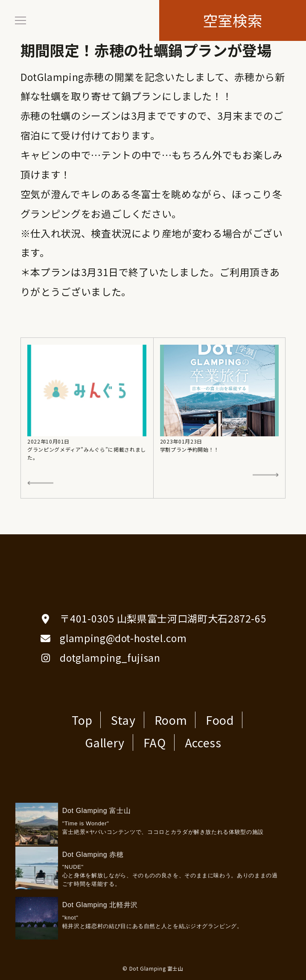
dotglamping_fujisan (110, 657)
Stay (123, 720)
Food (220, 720)
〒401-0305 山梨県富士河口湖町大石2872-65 (163, 618)
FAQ (155, 742)
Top (82, 720)
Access (203, 742)
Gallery (105, 742)
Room (171, 720)
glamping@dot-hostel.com (123, 638)
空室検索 (233, 20)
